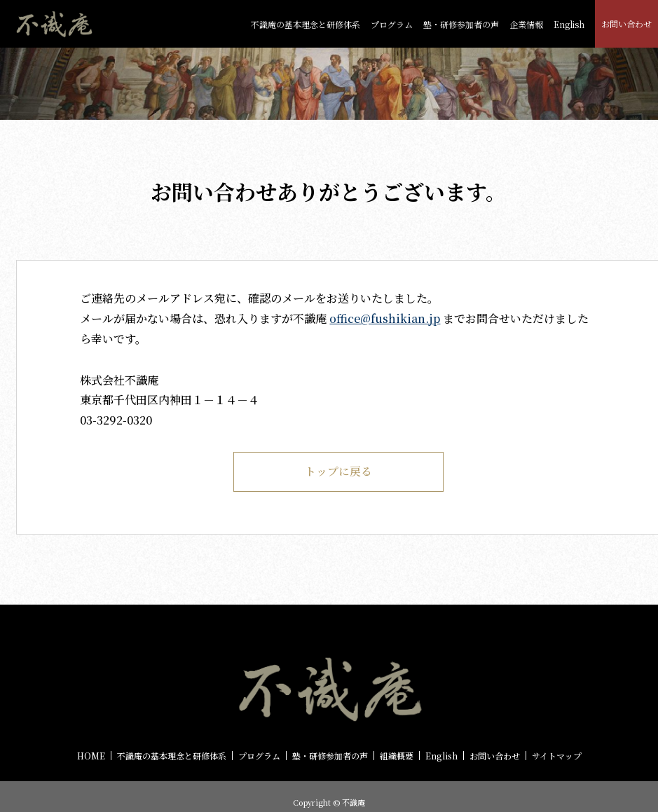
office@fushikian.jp (385, 318)
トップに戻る (338, 472)
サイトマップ (557, 757)
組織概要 (397, 757)
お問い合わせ (626, 23)
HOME (91, 757)
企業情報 (526, 24)
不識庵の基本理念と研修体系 (306, 24)
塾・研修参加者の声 (461, 24)
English (569, 24)
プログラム (392, 24)
